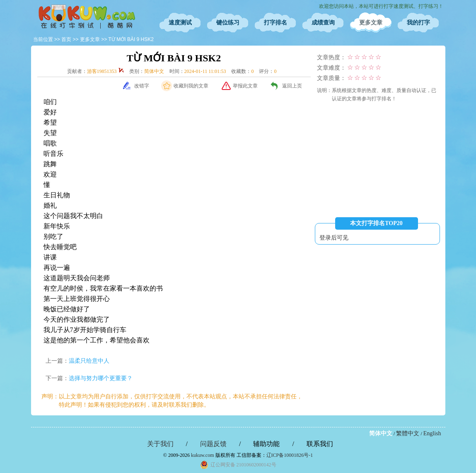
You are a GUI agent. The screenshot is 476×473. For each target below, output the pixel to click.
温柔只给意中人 (89, 361)
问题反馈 (213, 444)
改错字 (142, 86)
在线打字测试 (87, 17)
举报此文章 (245, 86)
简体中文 (381, 433)
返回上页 (292, 86)
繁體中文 (408, 433)
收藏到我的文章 (191, 86)
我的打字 (418, 23)
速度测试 (180, 23)
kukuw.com (203, 455)
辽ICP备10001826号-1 (290, 455)
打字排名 (275, 23)
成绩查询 (323, 23)
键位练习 (228, 23)
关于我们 (160, 444)
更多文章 (371, 23)
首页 (66, 39)
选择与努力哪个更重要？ (101, 378)
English (432, 433)
